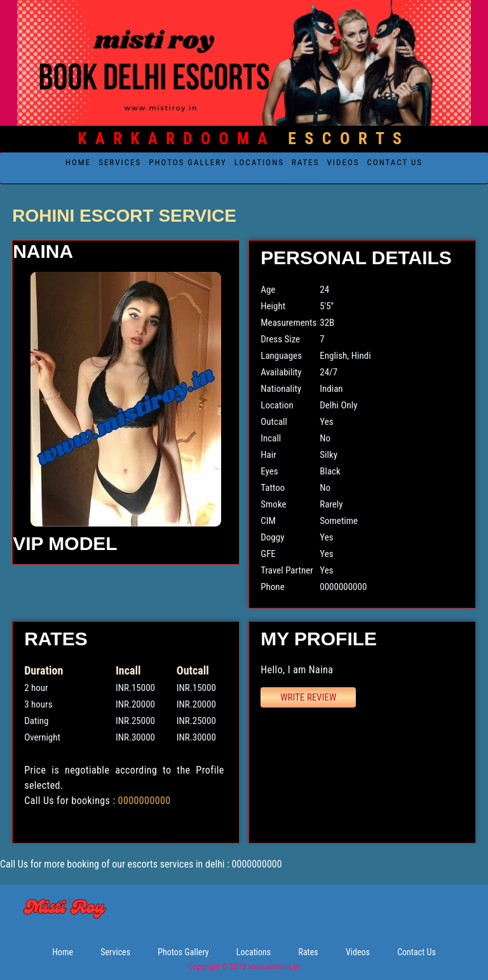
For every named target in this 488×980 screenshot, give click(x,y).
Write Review (308, 697)
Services (120, 162)
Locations (259, 162)
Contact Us (395, 162)
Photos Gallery (187, 162)
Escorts (244, 138)
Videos (343, 162)
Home (78, 162)
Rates (306, 162)
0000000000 (145, 801)
